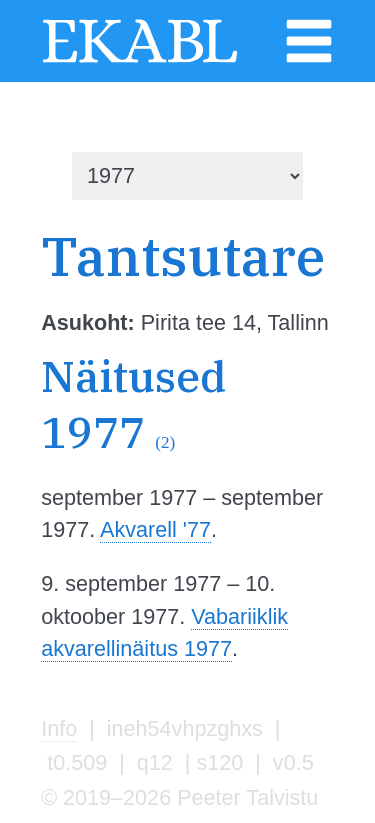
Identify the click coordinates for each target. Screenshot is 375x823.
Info (59, 728)
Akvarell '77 (155, 529)
